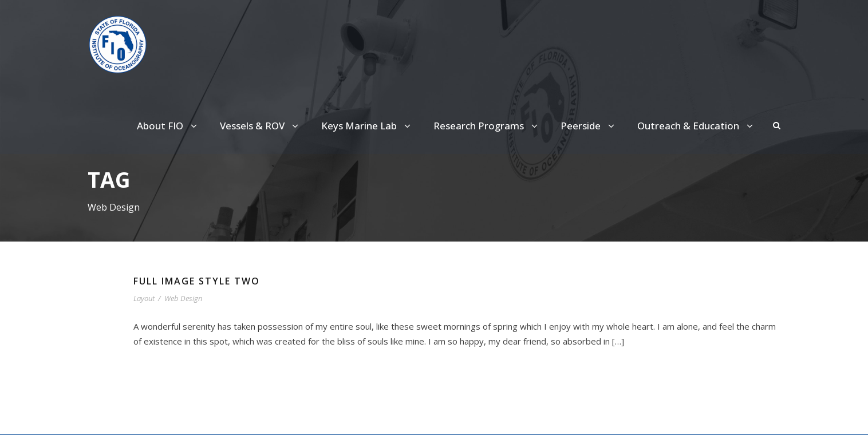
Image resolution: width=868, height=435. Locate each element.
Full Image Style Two (201, 282)
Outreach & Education (692, 126)
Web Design (186, 299)
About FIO (174, 126)
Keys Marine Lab (373, 126)
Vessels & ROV (266, 126)
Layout (145, 299)
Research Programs (489, 126)
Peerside (588, 126)
